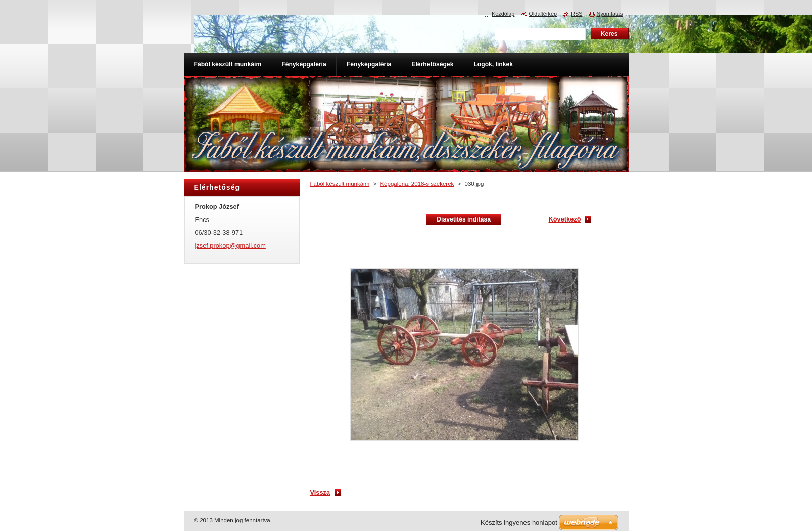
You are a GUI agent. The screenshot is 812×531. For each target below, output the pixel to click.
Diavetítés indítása (464, 219)
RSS (577, 14)
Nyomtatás (610, 14)
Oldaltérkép (543, 14)
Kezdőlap (503, 14)
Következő (564, 219)
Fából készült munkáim (340, 184)
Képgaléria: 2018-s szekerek (417, 184)
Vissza (320, 492)
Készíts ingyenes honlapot (519, 523)
